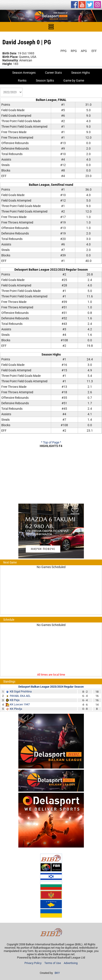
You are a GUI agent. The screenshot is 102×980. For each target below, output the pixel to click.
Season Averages (24, 73)
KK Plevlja (16, 709)
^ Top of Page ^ (51, 442)
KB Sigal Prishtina (21, 691)
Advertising (71, 963)
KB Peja (15, 700)
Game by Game (74, 80)
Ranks (22, 80)
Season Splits (45, 80)
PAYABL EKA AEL (20, 696)
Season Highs (80, 73)
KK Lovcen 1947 (20, 704)
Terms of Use (53, 963)
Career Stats (53, 73)
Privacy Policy (33, 963)
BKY (57, 973)
